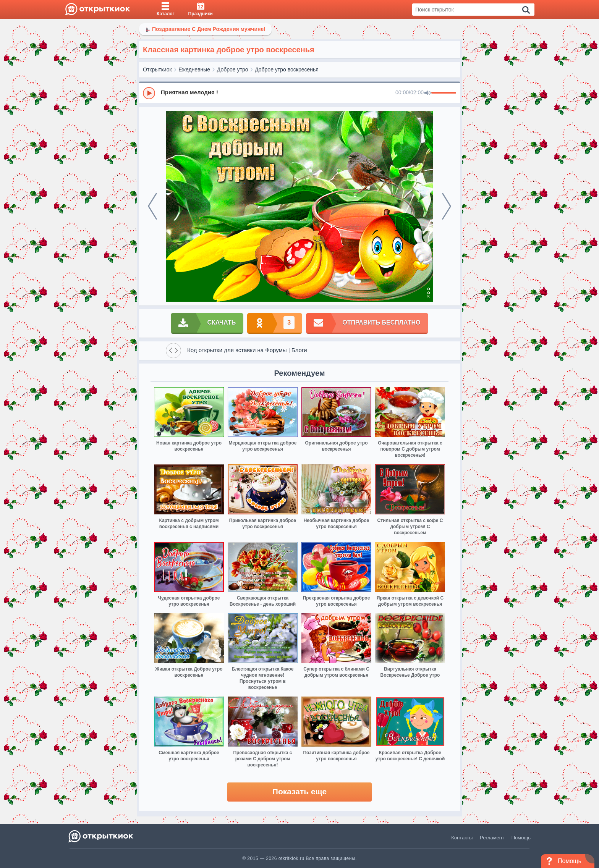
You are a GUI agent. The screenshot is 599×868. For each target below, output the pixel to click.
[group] (299, 93)
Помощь (521, 838)
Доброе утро (233, 70)
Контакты (462, 838)
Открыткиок (157, 70)
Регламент (492, 838)
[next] (447, 206)
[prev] (152, 206)
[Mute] (427, 93)
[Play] (149, 93)
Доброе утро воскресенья (287, 70)
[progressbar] (444, 93)
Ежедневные (194, 70)
